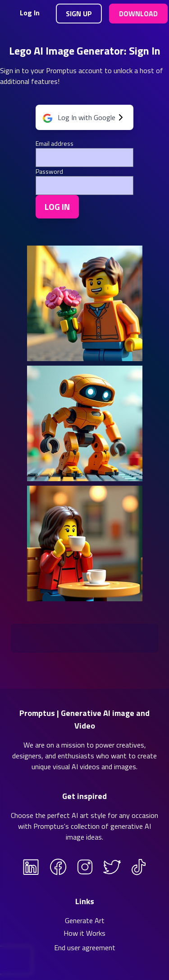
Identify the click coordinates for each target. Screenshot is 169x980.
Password (49, 172)
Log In (30, 13)
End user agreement (85, 947)
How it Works (84, 933)
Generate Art (85, 920)
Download (138, 14)
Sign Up (79, 14)
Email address (55, 144)
